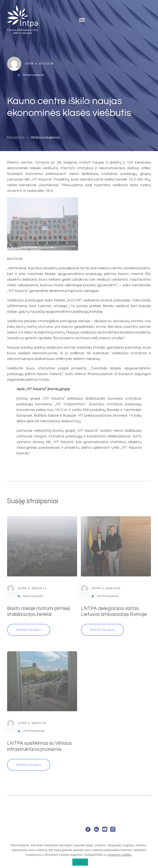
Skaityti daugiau (29, 623)
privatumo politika (119, 855)
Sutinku (80, 862)
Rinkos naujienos (46, 137)
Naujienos (16, 137)
